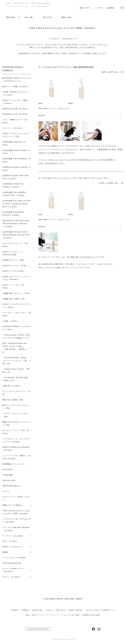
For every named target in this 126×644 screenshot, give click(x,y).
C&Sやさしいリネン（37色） (15, 266)
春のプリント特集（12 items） (16, 86)
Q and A (49, 610)
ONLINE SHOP (63, 599)
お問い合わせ (61, 610)
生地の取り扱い (38, 610)
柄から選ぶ (29, 17)
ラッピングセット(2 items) (14, 558)
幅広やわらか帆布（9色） (13, 400)
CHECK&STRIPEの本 (12, 563)
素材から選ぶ (67, 17)
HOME (8, 3)
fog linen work (9, 480)
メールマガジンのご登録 (70, 615)
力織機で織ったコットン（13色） (17, 293)
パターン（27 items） (12, 577)
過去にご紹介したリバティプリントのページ (42, 615)
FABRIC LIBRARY (76, 610)
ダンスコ (6, 491)
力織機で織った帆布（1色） (14, 299)
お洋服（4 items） (11, 321)
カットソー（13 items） (13, 128)
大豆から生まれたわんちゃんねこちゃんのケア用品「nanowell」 (29, 6)
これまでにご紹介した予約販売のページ (100, 610)
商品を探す (11, 17)
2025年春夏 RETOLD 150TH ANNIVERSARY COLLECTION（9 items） (16, 235)
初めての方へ (85, 8)
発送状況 (14, 610)
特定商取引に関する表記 (91, 615)
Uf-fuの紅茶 (8, 469)
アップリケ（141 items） (13, 536)
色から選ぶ (48, 17)
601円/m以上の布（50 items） (16, 114)
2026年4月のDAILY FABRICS (40, 3)
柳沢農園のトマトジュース (14, 464)
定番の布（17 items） (12, 386)
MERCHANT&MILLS (12, 486)
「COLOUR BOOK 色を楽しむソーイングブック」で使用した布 (15, 361)
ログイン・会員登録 (106, 8)
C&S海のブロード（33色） (14, 260)
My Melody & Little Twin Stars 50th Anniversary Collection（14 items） (16, 224)
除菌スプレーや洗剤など (13, 505)
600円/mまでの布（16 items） (16, 109)
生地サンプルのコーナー (13, 547)
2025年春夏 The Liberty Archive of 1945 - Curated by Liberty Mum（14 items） (17, 204)
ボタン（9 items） (11, 541)
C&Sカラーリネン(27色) (13, 271)
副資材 (5, 552)
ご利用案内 (25, 610)
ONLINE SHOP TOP (21, 3)
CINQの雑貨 (8, 475)
